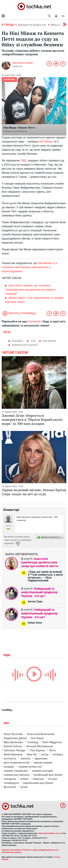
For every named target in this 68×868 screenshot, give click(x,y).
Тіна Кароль (37, 750)
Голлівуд (33, 742)
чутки (24, 787)
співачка (38, 779)
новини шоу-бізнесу (25, 345)
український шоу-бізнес (38, 783)
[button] (56, 16)
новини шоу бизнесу (17, 775)
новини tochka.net (30, 767)
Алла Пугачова (13, 734)
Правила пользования (11, 850)
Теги (6, 723)
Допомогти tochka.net (32, 25)
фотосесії (10, 787)
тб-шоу (52, 779)
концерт (9, 767)
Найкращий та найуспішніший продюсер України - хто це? (39, 592)
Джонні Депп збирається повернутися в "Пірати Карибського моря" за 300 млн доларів (32, 419)
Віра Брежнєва (13, 742)
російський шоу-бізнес (48, 775)
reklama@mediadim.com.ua (50, 833)
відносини (41, 759)
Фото (52, 750)
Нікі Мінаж (49, 341)
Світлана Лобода (14, 750)
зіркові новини (43, 763)
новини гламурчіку (16, 771)
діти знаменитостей (17, 763)
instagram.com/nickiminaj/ (15, 131)
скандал (17, 341)
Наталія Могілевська (40, 746)
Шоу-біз (32, 754)
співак (24, 779)
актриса (58, 754)
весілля (26, 759)
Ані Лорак (37, 738)
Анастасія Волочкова (41, 734)
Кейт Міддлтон (52, 742)
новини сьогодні (42, 771)
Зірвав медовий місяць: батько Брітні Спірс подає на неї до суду (34, 492)
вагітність (10, 759)
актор (45, 754)
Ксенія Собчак (13, 746)
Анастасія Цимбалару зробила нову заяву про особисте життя (40, 562)
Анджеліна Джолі (15, 738)
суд (33, 341)
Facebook (34, 321)
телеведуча (11, 783)
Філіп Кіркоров (13, 754)
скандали (10, 779)
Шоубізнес (9, 80)
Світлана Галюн (22, 63)
